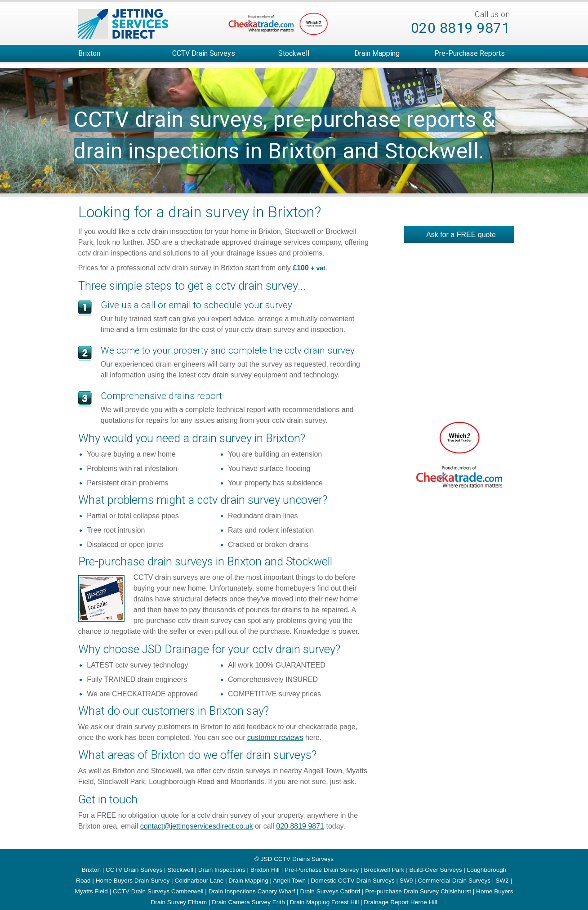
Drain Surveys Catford (330, 891)
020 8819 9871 (461, 28)
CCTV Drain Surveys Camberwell (158, 891)
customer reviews (275, 737)
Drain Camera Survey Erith (248, 902)
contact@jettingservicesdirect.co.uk (197, 826)
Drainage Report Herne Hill (400, 902)
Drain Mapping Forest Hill (324, 902)
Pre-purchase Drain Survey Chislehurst (418, 891)
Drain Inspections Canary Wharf (252, 891)
